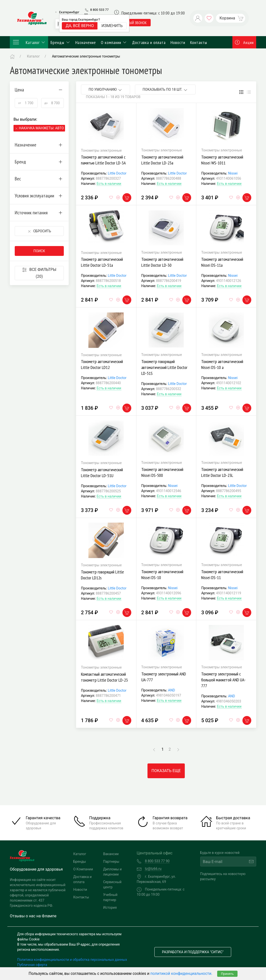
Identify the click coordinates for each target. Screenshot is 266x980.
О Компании (83, 869)
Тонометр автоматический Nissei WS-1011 (222, 160)
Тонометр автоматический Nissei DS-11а (222, 262)
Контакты (199, 42)
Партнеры (111, 862)
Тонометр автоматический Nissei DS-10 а (222, 364)
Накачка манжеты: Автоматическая (41, 128)
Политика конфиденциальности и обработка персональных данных (72, 960)
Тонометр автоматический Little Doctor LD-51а (102, 262)
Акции (244, 42)
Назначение (86, 42)
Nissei (233, 173)
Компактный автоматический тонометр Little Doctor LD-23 (104, 677)
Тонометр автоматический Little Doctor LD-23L (222, 472)
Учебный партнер (110, 897)
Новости (178, 42)
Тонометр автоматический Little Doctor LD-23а (162, 160)
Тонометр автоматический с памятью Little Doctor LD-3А (103, 160)
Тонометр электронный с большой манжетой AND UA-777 (223, 680)
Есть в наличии (109, 184)
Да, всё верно (80, 26)
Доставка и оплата (149, 42)
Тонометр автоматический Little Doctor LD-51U (102, 473)
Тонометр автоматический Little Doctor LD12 (102, 364)
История (110, 907)
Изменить (112, 26)
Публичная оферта (32, 965)
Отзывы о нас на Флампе (33, 916)
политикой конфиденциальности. (181, 973)
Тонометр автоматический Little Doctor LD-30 (162, 262)
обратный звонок (132, 23)
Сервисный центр (112, 885)
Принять (227, 974)
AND (172, 690)
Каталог (29, 42)
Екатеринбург (69, 12)
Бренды (60, 42)
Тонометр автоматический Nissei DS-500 (162, 472)
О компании (114, 42)
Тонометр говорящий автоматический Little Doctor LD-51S (164, 367)
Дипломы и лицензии (112, 872)
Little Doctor (117, 173)
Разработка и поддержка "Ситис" (193, 952)
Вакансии (111, 854)
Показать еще (166, 771)
